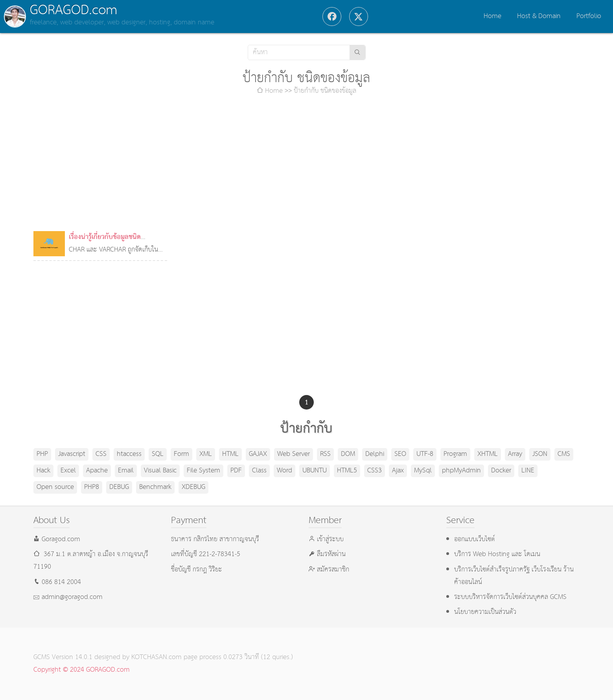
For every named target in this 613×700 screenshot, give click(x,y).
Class (259, 471)
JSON (540, 454)
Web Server (294, 454)
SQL (158, 454)
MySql (423, 471)
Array (515, 454)
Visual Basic (160, 471)
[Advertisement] (307, 164)
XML (206, 454)
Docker (501, 471)
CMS (564, 454)
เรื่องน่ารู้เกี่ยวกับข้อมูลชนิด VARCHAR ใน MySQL (105, 243)
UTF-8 (425, 454)
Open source (55, 487)
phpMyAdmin (461, 471)
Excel (68, 471)
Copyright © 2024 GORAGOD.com (82, 670)
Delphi (375, 454)
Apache (97, 471)
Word (284, 471)
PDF (236, 471)
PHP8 (92, 487)
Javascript (72, 454)
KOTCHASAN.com (156, 657)
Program (455, 454)
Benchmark (155, 487)
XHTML (488, 454)
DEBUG (119, 487)
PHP (42, 454)
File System (203, 471)
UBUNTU (315, 471)
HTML (230, 454)
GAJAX (258, 454)
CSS (101, 454)
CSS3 (375, 471)
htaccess (129, 454)
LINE (528, 471)
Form (181, 454)
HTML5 (347, 471)
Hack (43, 471)
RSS (325, 454)
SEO (400, 454)
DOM (348, 454)
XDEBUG (193, 487)
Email (126, 471)
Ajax (398, 471)
